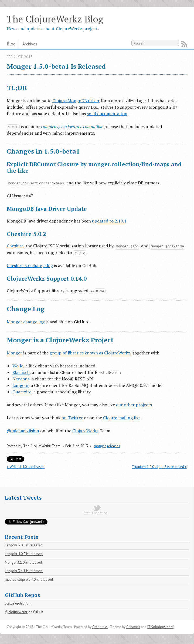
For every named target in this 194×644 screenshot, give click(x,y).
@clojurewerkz (16, 612)
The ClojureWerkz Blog (55, 19)
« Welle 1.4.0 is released (26, 467)
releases (114, 446)
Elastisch (21, 372)
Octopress (100, 627)
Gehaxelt (133, 627)
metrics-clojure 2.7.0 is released (29, 580)
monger (100, 446)
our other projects (134, 405)
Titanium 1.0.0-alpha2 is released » (159, 467)
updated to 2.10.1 (109, 221)
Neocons (21, 379)
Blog (11, 44)
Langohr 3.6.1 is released (24, 571)
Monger (14, 353)
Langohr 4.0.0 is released (24, 554)
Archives (30, 44)
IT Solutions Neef (160, 627)
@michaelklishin (23, 431)
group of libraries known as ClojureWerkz (90, 353)
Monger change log (26, 322)
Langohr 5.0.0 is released (24, 545)
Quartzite (22, 392)
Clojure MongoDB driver (76, 101)
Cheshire (15, 246)
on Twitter (72, 418)
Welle (18, 366)
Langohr (21, 385)
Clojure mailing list (122, 418)
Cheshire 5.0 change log (30, 265)
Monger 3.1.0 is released (23, 562)
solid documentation (107, 114)
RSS (184, 44)
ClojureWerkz (85, 431)
